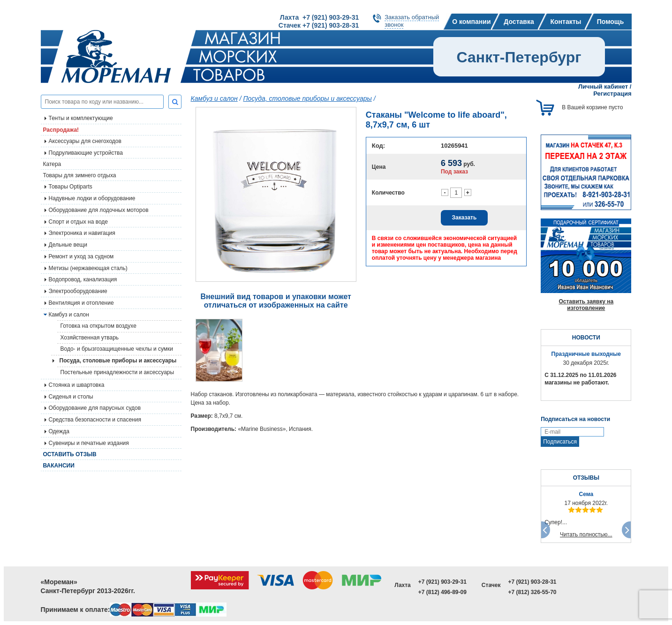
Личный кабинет (603, 87)
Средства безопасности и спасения (95, 420)
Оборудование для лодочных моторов (99, 210)
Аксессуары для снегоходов (85, 141)
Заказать (464, 218)
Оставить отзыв (70, 454)
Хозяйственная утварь (90, 338)
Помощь (611, 22)
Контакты (566, 22)
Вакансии (59, 466)
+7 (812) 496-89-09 (442, 592)
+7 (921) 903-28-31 (532, 582)
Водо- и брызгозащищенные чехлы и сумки (117, 349)
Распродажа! (61, 130)
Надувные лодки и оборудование (92, 198)
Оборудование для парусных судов (95, 408)
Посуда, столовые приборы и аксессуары (118, 361)
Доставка (519, 22)
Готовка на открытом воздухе (98, 326)
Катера (52, 164)
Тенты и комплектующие (81, 118)
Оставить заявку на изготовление (586, 305)
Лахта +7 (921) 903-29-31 (319, 17)
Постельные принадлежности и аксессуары (117, 372)
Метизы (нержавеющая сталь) (88, 268)
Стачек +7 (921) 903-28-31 (319, 25)
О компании (471, 22)
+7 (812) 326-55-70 (532, 592)
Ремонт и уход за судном (81, 256)
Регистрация (612, 94)
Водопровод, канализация (83, 279)
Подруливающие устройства (86, 153)
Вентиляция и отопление (81, 303)
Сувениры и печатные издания (89, 443)
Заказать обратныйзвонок (412, 21)
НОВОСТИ (586, 338)
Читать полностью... (586, 535)
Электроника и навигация (82, 233)
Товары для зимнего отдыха (80, 175)
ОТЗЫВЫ (586, 478)
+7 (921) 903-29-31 (442, 582)
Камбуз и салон (214, 98)
